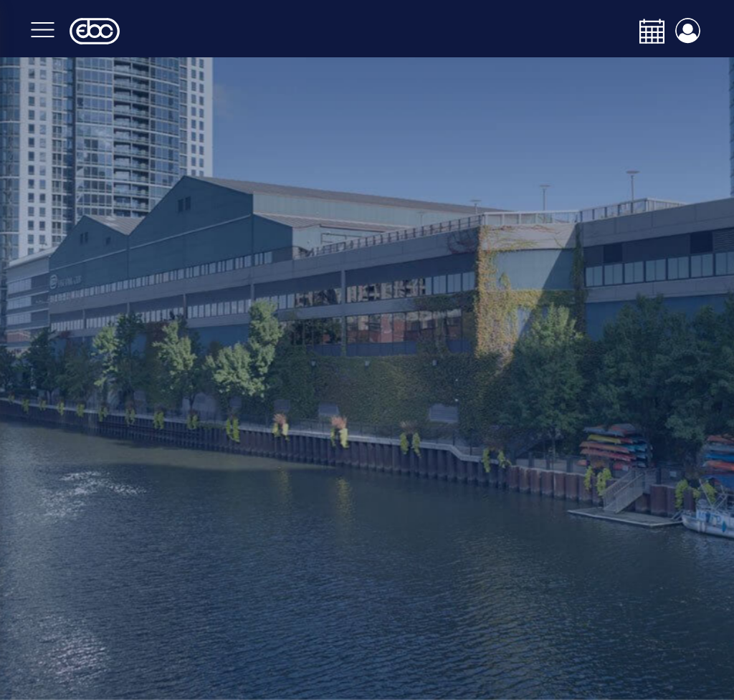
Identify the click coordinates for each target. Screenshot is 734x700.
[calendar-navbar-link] (647, 31)
